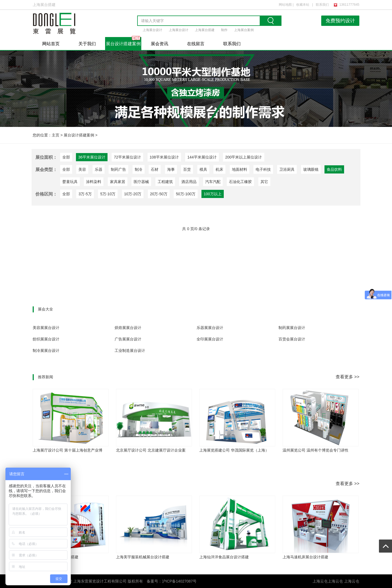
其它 (264, 182)
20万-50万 (159, 194)
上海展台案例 (244, 30)
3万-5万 (85, 194)
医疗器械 (141, 182)
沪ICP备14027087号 (179, 581)
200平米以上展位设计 (244, 157)
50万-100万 (186, 194)
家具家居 (118, 182)
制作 (224, 30)
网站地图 (285, 5)
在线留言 (196, 44)
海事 (171, 169)
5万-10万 (108, 194)
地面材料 (240, 169)
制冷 (139, 169)
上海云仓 (335, 581)
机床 (219, 169)
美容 (82, 169)
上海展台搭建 (205, 30)
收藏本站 (303, 5)
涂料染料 (94, 182)
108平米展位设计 (164, 157)
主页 (56, 135)
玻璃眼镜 (311, 169)
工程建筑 (165, 182)
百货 (187, 169)
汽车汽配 (213, 182)
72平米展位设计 (127, 157)
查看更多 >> (347, 377)
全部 (66, 157)
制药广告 (118, 169)
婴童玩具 (70, 182)
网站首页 (51, 44)
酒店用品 (189, 182)
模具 (203, 169)
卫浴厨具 (287, 169)
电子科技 (263, 169)
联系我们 (322, 5)
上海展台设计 (152, 30)
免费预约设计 (340, 21)
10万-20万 (133, 194)
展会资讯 (160, 44)
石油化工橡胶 (240, 182)
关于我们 (87, 44)
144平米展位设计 (202, 157)
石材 (155, 169)
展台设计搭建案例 (123, 44)
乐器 (99, 169)
